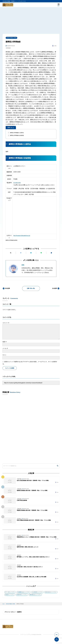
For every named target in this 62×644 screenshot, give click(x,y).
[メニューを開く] (59, 5)
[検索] (58, 467)
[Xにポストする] (11, 253)
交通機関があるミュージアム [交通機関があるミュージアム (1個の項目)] (25, 594)
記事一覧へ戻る (31, 289)
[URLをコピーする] (51, 253)
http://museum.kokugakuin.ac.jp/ (22, 236)
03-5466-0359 (17, 183)
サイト (4, 355)
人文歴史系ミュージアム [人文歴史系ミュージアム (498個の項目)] (40, 594)
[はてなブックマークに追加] (31, 253)
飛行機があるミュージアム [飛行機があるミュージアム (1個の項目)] (12, 600)
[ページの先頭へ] (57, 639)
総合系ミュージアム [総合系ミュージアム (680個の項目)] (25, 597)
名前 (5, 342)
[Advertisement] (31, 19)
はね (23, 265)
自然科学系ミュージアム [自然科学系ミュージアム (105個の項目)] (38, 597)
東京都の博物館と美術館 (12, 38)
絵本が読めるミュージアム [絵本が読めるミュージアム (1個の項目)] (12, 597)
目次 (11, 128)
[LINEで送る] (41, 253)
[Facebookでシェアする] (21, 253)
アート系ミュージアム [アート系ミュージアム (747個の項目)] (11, 594)
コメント (6, 323)
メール (5, 349)
